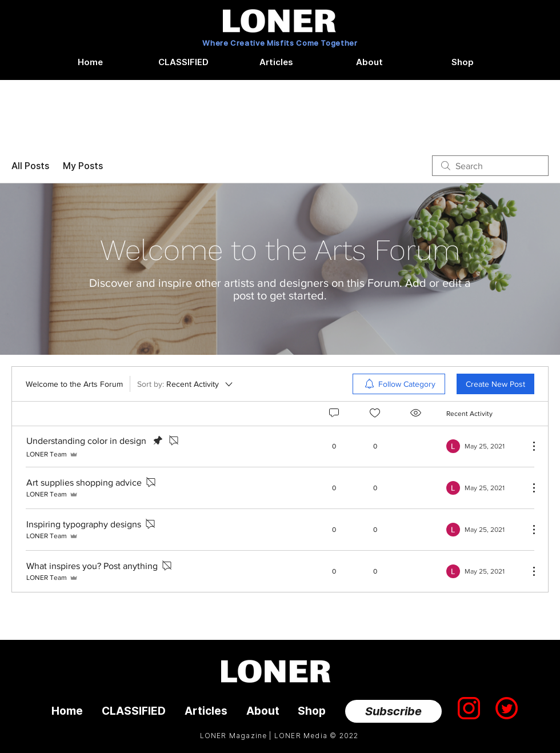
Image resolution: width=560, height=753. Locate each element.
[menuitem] (399, 384)
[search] (490, 166)
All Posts (30, 166)
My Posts (83, 166)
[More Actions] (528, 446)
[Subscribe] (393, 711)
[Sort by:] (186, 384)
